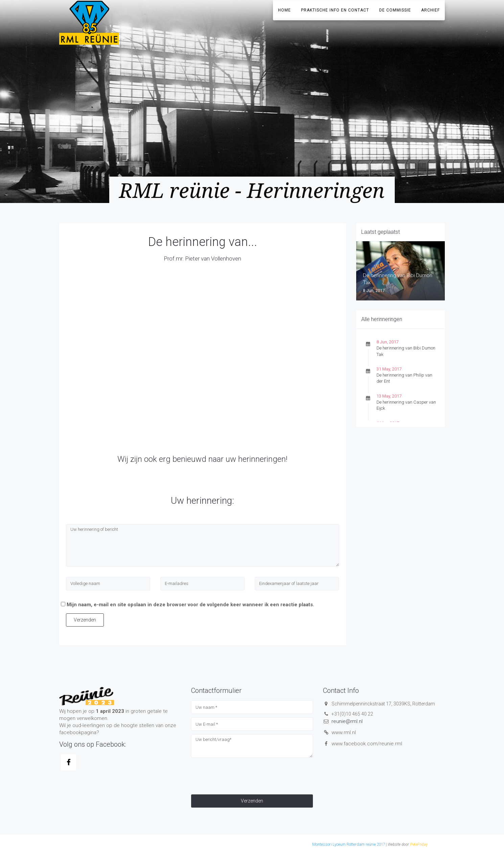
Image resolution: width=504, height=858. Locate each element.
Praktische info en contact (335, 10)
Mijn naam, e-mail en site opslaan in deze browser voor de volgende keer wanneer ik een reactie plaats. (190, 605)
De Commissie (395, 10)
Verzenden (85, 620)
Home (284, 10)
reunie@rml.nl (347, 721)
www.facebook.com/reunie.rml (367, 744)
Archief (430, 10)
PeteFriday (339, 845)
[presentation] (243, 774)
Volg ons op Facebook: (93, 744)
